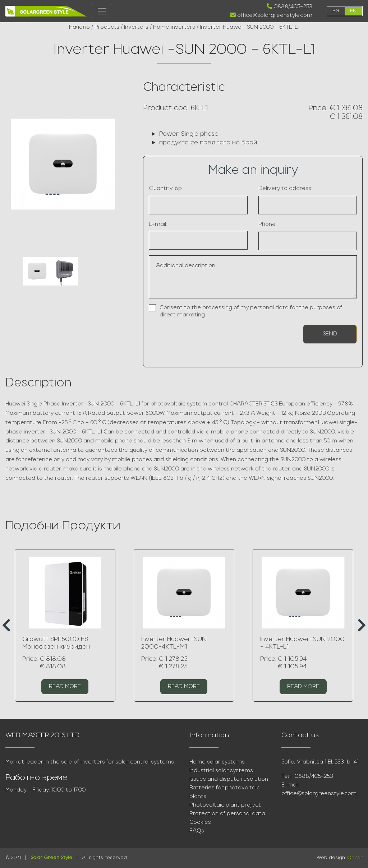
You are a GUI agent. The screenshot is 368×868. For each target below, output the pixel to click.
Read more (65, 687)
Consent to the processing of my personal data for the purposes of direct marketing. (251, 312)
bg (336, 11)
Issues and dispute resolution (229, 779)
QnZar (355, 858)
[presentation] (191, 337)
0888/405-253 (289, 6)
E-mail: (158, 224)
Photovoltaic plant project (225, 805)
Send (330, 334)
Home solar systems (217, 762)
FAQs (197, 831)
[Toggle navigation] (102, 11)
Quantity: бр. (166, 189)
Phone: (267, 224)
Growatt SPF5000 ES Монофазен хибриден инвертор (56, 647)
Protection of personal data (227, 814)
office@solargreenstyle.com (271, 15)
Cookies (200, 822)
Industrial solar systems (221, 771)
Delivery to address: (285, 189)
